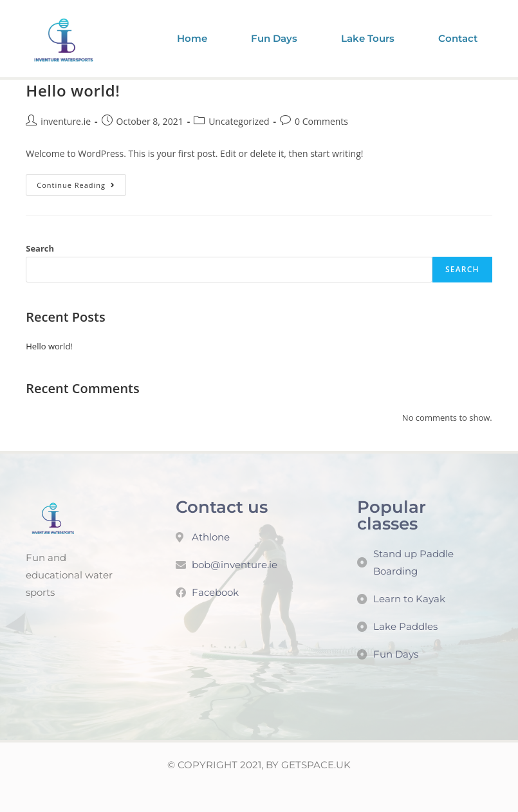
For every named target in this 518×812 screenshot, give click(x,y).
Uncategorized (239, 121)
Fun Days (274, 38)
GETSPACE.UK (316, 765)
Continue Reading (81, 182)
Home (192, 38)
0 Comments (321, 121)
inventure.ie (66, 121)
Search (40, 248)
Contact (458, 38)
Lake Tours (368, 38)
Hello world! (73, 90)
